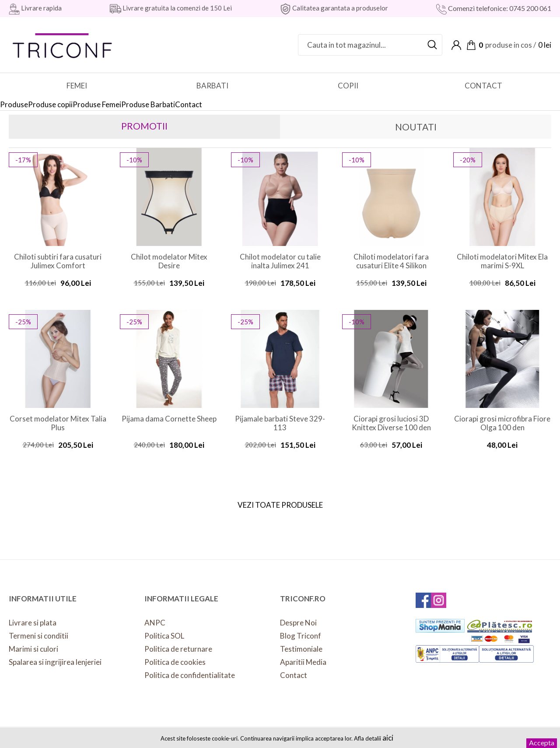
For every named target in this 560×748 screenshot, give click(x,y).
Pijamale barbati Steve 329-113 (280, 423)
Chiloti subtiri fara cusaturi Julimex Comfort (58, 261)
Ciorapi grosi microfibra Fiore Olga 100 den (502, 423)
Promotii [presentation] (144, 126)
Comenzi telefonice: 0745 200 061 (499, 8)
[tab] (144, 127)
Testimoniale (301, 649)
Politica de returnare (178, 649)
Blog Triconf (301, 636)
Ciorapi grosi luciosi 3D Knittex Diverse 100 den (391, 423)
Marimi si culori (33, 649)
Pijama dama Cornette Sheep (169, 419)
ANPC (155, 623)
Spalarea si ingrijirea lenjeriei (55, 662)
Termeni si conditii (38, 636)
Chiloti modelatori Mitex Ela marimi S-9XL (502, 261)
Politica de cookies (175, 662)
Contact (294, 675)
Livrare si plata (33, 623)
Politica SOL (164, 636)
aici (388, 738)
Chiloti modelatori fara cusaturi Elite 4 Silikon (391, 261)
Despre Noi (298, 623)
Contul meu (456, 45)
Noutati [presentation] (416, 127)
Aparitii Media (303, 662)
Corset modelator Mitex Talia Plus (58, 423)
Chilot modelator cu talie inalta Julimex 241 (280, 261)
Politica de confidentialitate (190, 675)
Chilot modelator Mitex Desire (169, 261)
